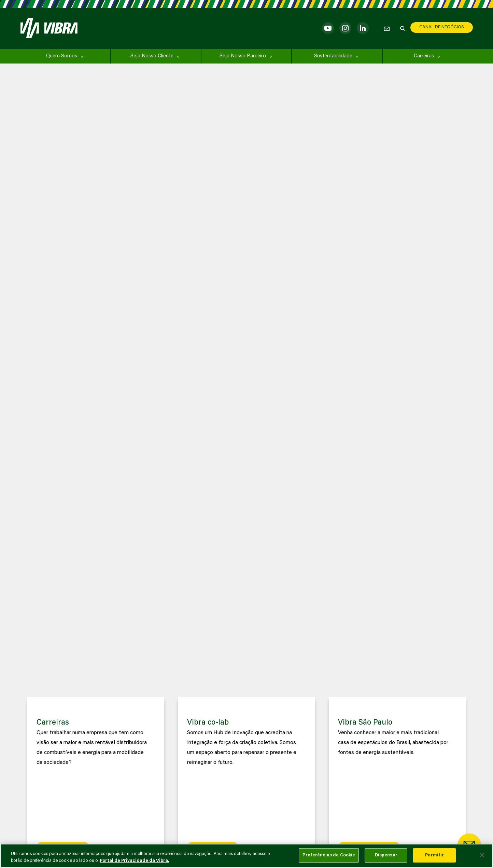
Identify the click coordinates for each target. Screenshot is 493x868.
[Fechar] (482, 855)
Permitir (434, 855)
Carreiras (424, 56)
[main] (246, 856)
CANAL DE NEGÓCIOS (442, 27)
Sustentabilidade (333, 56)
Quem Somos (62, 56)
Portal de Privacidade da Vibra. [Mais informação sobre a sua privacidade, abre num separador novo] (135, 861)
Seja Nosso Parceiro (243, 56)
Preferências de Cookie (329, 855)
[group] (96, 779)
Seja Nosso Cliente (152, 56)
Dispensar (386, 855)
